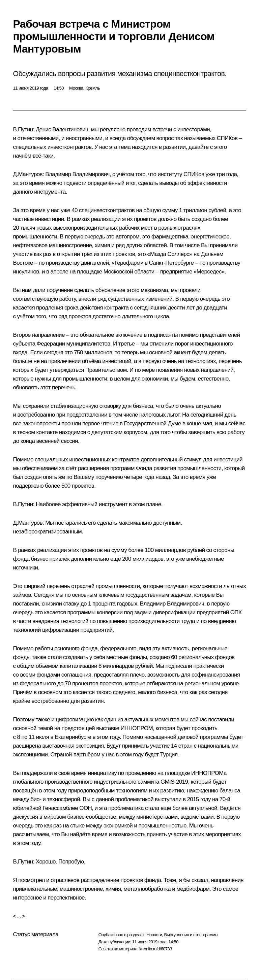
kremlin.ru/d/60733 (156, 949)
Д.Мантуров (28, 174)
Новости (154, 935)
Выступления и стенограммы (191, 935)
